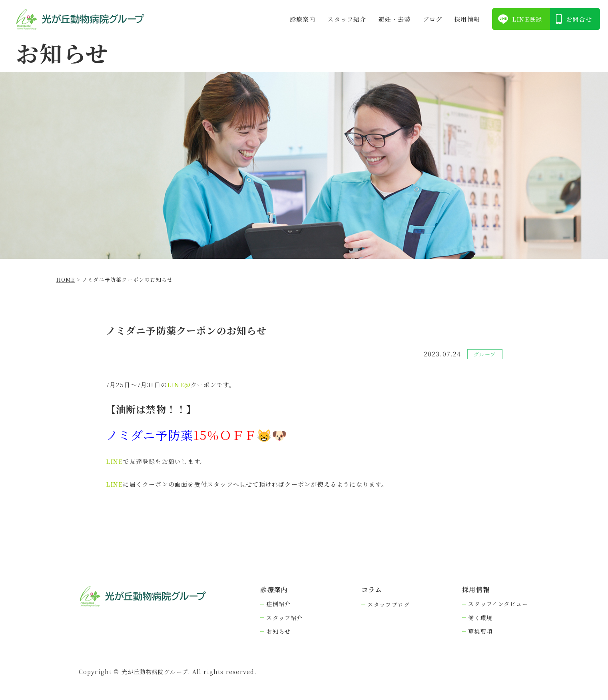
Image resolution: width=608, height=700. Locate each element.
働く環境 (480, 618)
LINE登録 (527, 19)
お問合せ (579, 19)
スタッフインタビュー (498, 604)
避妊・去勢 (395, 19)
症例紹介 (278, 604)
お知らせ (278, 631)
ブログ (433, 19)
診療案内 (303, 19)
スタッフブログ (389, 605)
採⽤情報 (467, 19)
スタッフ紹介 (347, 19)
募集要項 (480, 631)
